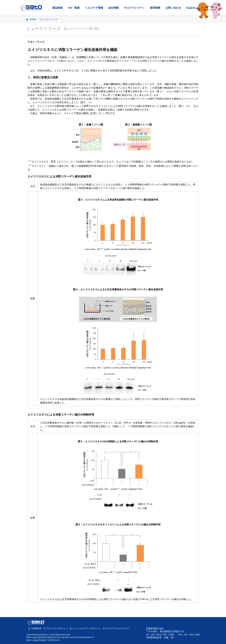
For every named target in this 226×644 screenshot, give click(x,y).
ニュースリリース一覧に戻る (84, 29)
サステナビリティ (134, 8)
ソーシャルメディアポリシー (87, 629)
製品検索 (58, 8)
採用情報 (155, 8)
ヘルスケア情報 (94, 8)
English (191, 8)
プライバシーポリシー (57, 629)
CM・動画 (74, 8)
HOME (33, 19)
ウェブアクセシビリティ (117, 629)
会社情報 (114, 8)
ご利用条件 (36, 629)
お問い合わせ (173, 8)
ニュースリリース (49, 19)
